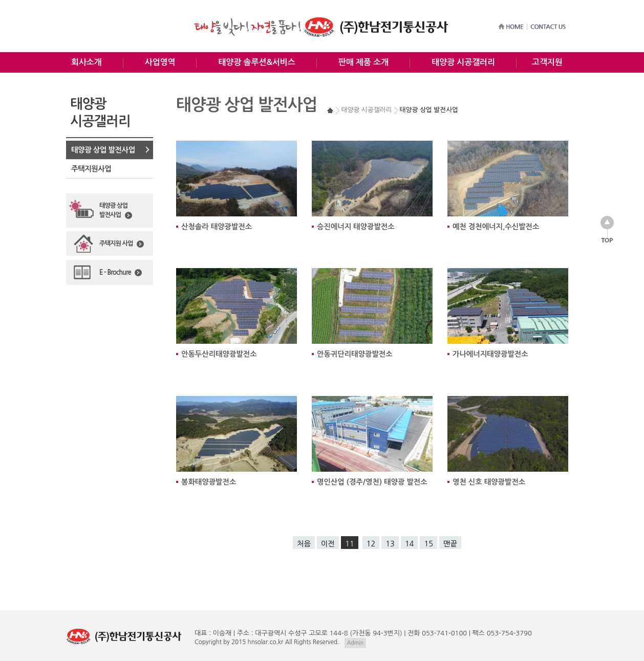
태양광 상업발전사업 (116, 211)
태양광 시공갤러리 (463, 62)
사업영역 (160, 62)
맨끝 (450, 544)
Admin (355, 643)
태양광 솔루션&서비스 (256, 62)
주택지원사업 (91, 169)
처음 (304, 544)
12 (371, 544)
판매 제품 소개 (363, 62)
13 (390, 544)
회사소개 (87, 62)
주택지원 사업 (122, 244)
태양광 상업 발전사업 (103, 150)
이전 (328, 544)
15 (428, 544)
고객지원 (547, 62)
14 (410, 544)
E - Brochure (121, 273)
